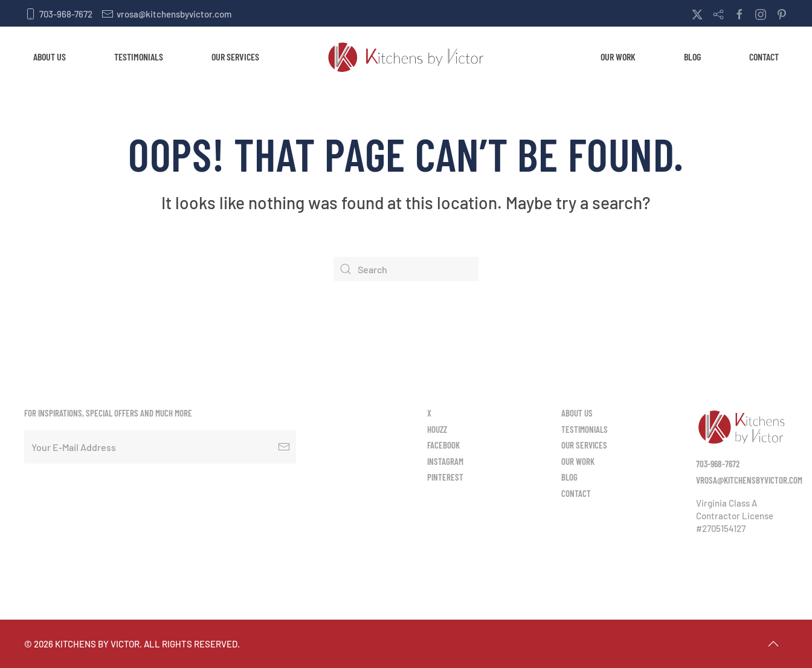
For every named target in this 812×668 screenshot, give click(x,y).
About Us (50, 57)
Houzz (437, 429)
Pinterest (445, 477)
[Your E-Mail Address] (160, 447)
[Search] (406, 269)
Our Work (618, 57)
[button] (773, 644)
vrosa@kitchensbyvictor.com (166, 14)
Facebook (443, 445)
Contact (764, 57)
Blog (692, 57)
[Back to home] (406, 57)
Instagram (445, 461)
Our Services (235, 57)
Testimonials (139, 57)
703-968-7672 (58, 14)
